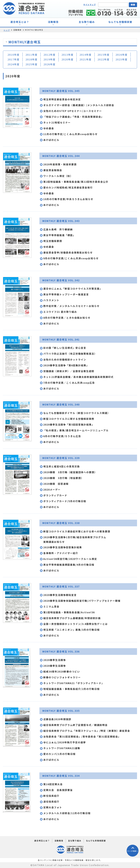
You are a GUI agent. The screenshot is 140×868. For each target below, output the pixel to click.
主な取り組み (75, 841)
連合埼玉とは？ (42, 841)
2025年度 (32, 64)
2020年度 (68, 59)
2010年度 (14, 55)
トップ (7, 30)
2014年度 (86, 55)
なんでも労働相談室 (96, 841)
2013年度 (68, 55)
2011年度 (32, 55)
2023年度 (122, 59)
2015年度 (104, 55)
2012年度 (50, 55)
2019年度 (50, 59)
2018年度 (32, 59)
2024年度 (14, 64)
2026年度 (50, 64)
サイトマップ (90, 5)
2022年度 (104, 59)
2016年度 (122, 55)
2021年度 (86, 59)
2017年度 (14, 59)
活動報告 (59, 841)
